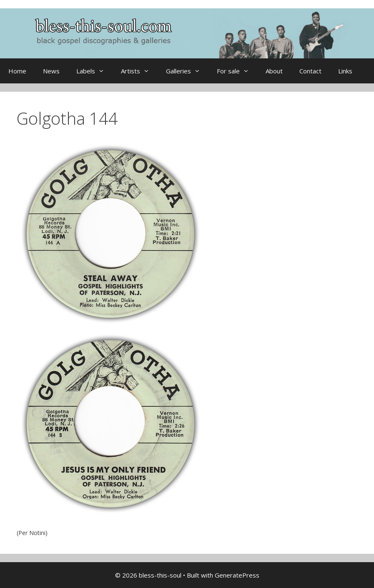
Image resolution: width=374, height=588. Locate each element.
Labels (94, 71)
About (274, 71)
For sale (237, 71)
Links (345, 71)
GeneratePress (237, 575)
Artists (139, 71)
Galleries (187, 71)
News (51, 71)
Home (17, 71)
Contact (310, 71)
